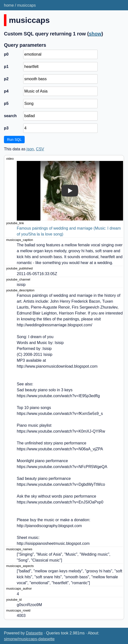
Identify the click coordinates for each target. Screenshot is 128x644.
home (9, 5)
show (95, 34)
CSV (40, 149)
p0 (6, 54)
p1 (6, 67)
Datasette (34, 633)
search (10, 116)
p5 (6, 103)
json (30, 149)
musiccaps (26, 5)
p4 (6, 91)
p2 (6, 79)
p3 (6, 128)
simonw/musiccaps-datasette (29, 639)
